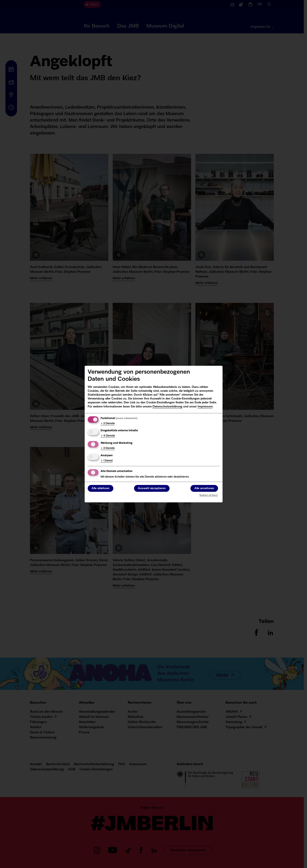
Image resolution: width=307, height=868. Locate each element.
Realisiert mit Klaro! (209, 495)
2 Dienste (108, 424)
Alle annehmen (204, 488)
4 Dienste (108, 436)
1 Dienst (107, 461)
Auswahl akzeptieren (152, 488)
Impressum (205, 407)
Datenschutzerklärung (167, 407)
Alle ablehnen (101, 488)
